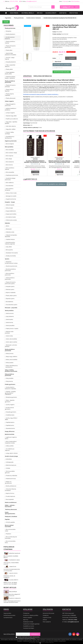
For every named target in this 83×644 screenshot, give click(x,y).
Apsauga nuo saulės (11, 196)
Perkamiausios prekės (9, 615)
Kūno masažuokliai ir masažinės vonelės (11, 442)
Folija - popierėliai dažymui (10, 66)
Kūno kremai (9, 165)
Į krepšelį (71, 58)
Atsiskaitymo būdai (28, 622)
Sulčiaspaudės (10, 462)
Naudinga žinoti (51, 13)
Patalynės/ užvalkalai (11, 516)
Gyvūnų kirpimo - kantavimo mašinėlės (10, 388)
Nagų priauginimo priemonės (10, 105)
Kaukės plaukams (10, 34)
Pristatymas (74, 13)
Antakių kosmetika (11, 256)
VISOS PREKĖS (14, 13)
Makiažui (7, 223)
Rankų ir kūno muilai (11, 193)
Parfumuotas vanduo (11, 220)
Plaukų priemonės (10, 28)
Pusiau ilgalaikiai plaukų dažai (10, 73)
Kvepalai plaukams (11, 62)
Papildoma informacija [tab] (43, 76)
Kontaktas (67, 609)
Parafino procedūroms (12, 119)
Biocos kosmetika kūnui (10, 542)
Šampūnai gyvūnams (11, 397)
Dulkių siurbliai (10, 446)
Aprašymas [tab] (27, 76)
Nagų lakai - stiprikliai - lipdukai (11, 123)
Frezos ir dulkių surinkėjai (9, 133)
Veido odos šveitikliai (11, 339)
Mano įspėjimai (47, 622)
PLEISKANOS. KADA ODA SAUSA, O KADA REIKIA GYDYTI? (12, 562)
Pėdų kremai (9, 381)
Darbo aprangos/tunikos (10, 513)
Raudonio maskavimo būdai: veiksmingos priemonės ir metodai (12, 600)
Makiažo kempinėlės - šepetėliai (11, 236)
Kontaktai (63, 13)
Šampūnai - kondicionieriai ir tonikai (11, 262)
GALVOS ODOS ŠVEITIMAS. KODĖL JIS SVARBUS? (11, 575)
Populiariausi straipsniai (9, 548)
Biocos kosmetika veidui (10, 530)
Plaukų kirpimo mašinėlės (9, 95)
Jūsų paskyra (48, 609)
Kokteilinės (9, 459)
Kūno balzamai (10, 162)
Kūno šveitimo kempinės (9, 189)
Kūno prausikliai (10, 172)
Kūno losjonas (10, 156)
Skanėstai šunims (10, 428)
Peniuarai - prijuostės (11, 308)
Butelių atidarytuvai (11, 486)
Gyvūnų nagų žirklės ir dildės (11, 419)
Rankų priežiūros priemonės (10, 350)
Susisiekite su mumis (29, 626)
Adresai (45, 620)
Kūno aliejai (9, 159)
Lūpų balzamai (10, 316)
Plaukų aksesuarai (11, 98)
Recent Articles (10, 588)
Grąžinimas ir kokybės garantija (31, 624)
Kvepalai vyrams (10, 286)
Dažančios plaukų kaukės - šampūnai (10, 77)
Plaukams (8, 534)
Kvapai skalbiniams (11, 211)
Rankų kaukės (10, 363)
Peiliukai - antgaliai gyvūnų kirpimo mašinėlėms (10, 393)
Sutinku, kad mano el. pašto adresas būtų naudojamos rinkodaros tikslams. (29, 638)
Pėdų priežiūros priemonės (9, 375)
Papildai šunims (10, 425)
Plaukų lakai (9, 50)
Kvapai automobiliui (11, 214)
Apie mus (40, 13)
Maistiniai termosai (11, 479)
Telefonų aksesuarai (11, 509)
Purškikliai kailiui (10, 415)
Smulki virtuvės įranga (11, 456)
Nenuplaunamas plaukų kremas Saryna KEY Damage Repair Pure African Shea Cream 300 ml (59, 162)
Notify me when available (62, 72)
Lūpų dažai (9, 247)
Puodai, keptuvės (10, 496)
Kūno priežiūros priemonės (10, 274)
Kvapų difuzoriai (10, 431)
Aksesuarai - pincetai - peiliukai (11, 346)
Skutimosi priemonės (11, 266)
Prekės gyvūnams (10, 384)
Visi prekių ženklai (28, 13)
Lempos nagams (10, 113)
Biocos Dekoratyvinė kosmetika (11, 537)
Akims (7, 226)
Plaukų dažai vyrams (11, 296)
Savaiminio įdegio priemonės (10, 179)
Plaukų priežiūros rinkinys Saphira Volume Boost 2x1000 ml (35, 162)
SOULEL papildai (10, 522)
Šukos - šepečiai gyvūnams (10, 401)
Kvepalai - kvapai (10, 202)
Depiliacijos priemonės (12, 175)
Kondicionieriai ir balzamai (10, 38)
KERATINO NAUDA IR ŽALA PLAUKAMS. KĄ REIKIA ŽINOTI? (12, 555)
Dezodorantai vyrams (12, 305)
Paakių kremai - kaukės (12, 329)
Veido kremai (9, 322)
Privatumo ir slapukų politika (31, 615)
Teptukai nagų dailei (11, 116)
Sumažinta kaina (8, 617)
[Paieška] (42, 7)
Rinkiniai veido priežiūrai (9, 332)
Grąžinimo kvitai (47, 617)
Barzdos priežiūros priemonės (10, 270)
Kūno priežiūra (9, 147)
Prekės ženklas (57, 34)
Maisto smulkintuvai (11, 502)
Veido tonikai (9, 336)
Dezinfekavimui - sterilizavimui (10, 137)
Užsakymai (46, 615)
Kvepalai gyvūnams (11, 412)
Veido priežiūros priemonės (10, 278)
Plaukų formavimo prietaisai (10, 86)
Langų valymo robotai (12, 453)
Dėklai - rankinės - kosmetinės (10, 506)
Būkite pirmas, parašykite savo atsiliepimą (51, 184)
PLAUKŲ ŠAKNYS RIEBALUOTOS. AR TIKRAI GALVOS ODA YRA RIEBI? (11, 582)
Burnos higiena (10, 144)
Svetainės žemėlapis (29, 628)
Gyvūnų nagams (10, 405)
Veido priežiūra (9, 310)
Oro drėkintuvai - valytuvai (10, 450)
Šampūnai (9, 31)
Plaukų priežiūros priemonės (10, 82)
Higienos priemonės (11, 141)
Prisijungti (65, 1)
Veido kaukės (9, 319)
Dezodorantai (10, 186)
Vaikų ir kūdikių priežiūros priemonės (11, 371)
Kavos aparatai (10, 499)
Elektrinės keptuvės (11, 465)
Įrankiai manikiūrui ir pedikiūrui (11, 109)
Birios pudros (9, 250)
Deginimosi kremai (11, 199)
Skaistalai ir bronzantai (12, 253)
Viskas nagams (9, 101)
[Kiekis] (59, 58)
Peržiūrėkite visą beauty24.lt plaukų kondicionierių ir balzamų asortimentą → (41, 94)
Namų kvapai (9, 208)
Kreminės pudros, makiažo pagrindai (10, 243)
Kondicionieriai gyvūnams (9, 408)
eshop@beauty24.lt (31, 1)
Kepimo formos (10, 493)
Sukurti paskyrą (75, 1)
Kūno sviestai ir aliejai (11, 153)
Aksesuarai (9, 229)
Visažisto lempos (10, 239)
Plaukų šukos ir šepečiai (9, 90)
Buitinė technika (10, 434)
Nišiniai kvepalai (10, 205)
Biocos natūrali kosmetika (9, 526)
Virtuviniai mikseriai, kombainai (11, 490)
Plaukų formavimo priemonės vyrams (10, 283)
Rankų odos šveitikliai (12, 360)
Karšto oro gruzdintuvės (8, 482)
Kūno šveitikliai (10, 150)
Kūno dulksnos (10, 183)
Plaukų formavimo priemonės (10, 47)
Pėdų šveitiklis (10, 378)
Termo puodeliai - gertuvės (10, 472)
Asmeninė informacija (48, 613)
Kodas (54, 32)
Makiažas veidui (10, 232)
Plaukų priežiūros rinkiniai (10, 42)
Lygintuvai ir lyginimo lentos (11, 438)
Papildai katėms (10, 422)
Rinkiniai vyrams (10, 289)
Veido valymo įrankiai (11, 342)
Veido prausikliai (10, 325)
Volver (6, 22)
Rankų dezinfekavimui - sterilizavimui (11, 366)
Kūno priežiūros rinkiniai (10, 169)
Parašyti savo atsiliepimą (62, 65)
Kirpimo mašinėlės (11, 292)
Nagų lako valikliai (11, 129)
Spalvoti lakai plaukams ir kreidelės (10, 54)
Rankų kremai (10, 353)
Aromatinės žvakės (11, 217)
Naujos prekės (7, 613)
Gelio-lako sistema (11, 126)
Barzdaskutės (9, 302)
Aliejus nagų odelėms (12, 357)
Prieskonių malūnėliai (11, 476)
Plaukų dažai (9, 69)
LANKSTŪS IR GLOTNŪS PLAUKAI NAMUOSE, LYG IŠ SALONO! (12, 569)
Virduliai (8, 468)
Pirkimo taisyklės (28, 617)
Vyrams (7, 259)
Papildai (7, 519)
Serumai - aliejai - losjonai (10, 58)
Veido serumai (10, 313)
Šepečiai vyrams (10, 299)
